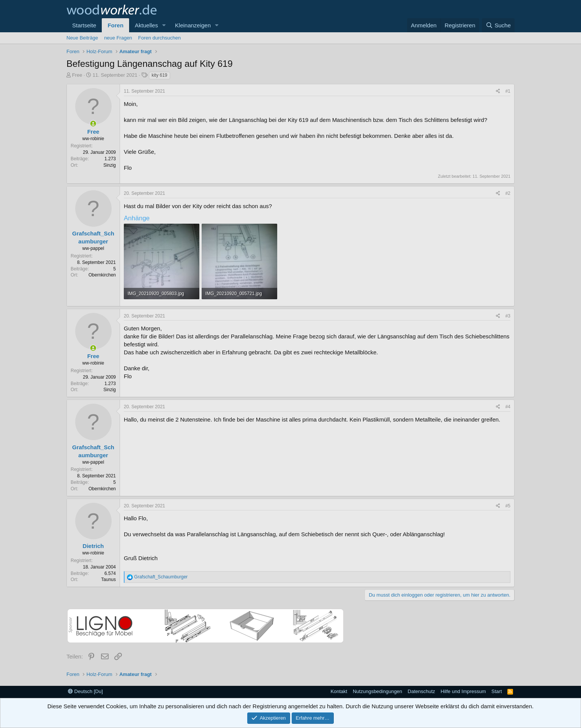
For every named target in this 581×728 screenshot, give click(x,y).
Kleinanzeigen (193, 25)
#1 (508, 91)
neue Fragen (118, 38)
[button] (164, 25)
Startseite (84, 25)
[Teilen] (498, 91)
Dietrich (93, 546)
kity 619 (159, 75)
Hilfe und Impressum (463, 691)
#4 (508, 407)
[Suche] (498, 25)
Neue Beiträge (82, 38)
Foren (115, 25)
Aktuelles (146, 25)
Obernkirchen (102, 275)
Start (497, 691)
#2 (508, 193)
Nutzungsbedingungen (377, 691)
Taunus (108, 580)
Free (77, 75)
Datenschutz (422, 691)
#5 (508, 506)
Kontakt (339, 691)
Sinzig (110, 165)
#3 (508, 316)
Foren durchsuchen (159, 38)
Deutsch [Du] (85, 691)
